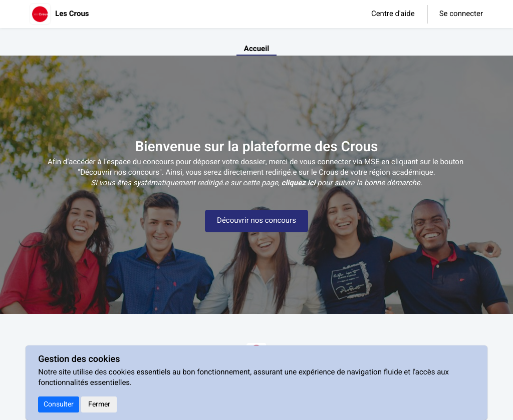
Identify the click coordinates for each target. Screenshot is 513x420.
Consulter (59, 404)
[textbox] (256, 183)
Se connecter (461, 14)
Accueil (256, 49)
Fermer (99, 404)
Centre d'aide (393, 14)
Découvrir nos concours (256, 221)
